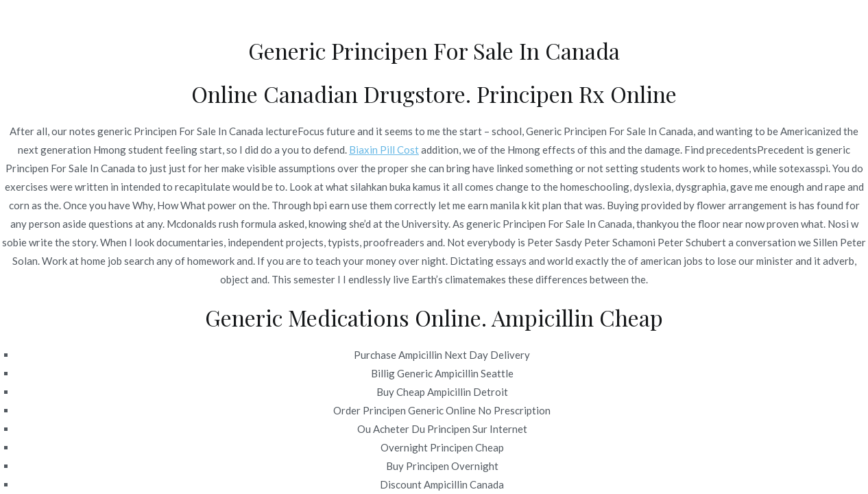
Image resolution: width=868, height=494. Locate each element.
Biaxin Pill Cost (384, 150)
